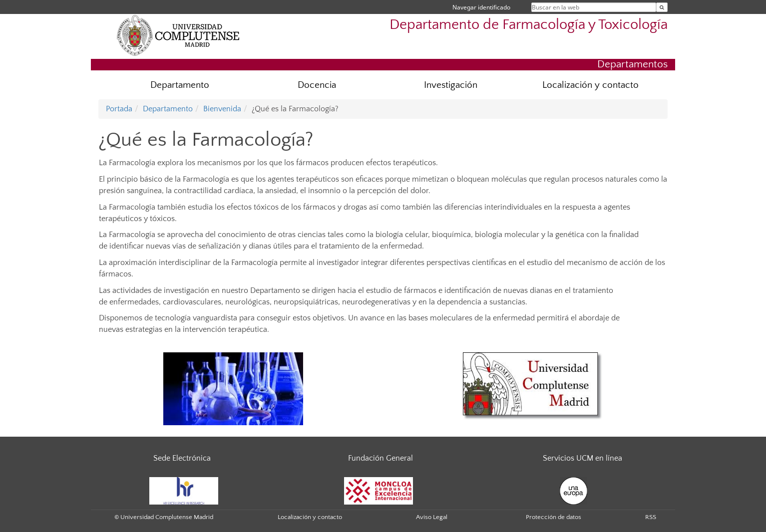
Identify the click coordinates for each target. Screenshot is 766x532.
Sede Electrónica (182, 458)
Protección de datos (554, 517)
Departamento (180, 85)
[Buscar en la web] (662, 7)
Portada (119, 109)
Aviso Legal (432, 517)
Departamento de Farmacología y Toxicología (529, 25)
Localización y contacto (590, 85)
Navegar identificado (481, 7)
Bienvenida (222, 109)
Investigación (451, 85)
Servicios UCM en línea (582, 458)
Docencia (317, 85)
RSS (651, 517)
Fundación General (381, 458)
